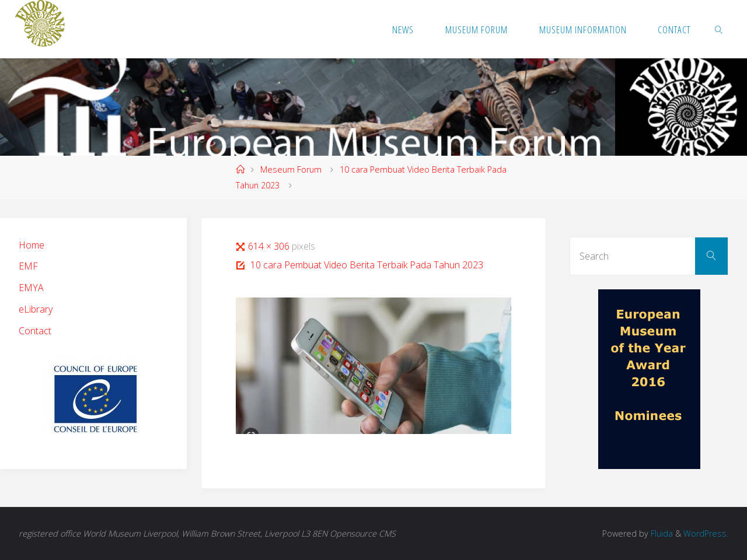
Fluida (661, 533)
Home (32, 245)
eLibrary (36, 309)
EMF (28, 266)
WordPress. (706, 533)
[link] (719, 29)
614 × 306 (270, 246)
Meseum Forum (291, 169)
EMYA (31, 288)
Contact (35, 331)
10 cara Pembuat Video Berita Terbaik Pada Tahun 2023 (367, 265)
